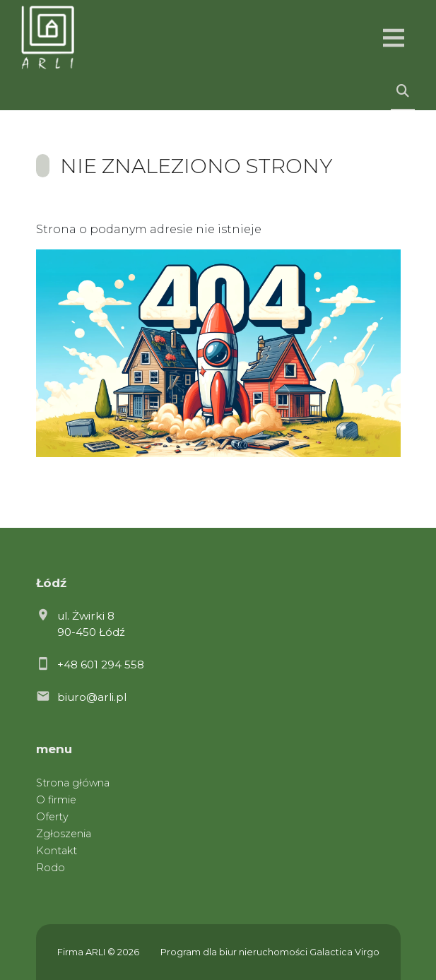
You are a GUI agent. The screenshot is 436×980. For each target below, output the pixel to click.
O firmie (56, 800)
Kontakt (57, 851)
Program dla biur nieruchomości (235, 952)
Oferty (52, 817)
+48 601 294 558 (101, 665)
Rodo (51, 868)
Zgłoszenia (64, 834)
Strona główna (73, 783)
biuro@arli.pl (92, 697)
